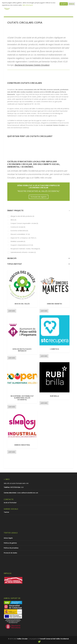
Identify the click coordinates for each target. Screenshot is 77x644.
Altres (13, 220)
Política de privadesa (11, 548)
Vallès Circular (22, 639)
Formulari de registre (39, 197)
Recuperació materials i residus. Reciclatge (25, 249)
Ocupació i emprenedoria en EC (22, 245)
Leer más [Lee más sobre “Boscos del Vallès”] (12, 311)
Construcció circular (18, 227)
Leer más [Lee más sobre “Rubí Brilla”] (44, 403)
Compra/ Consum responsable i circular (24, 223)
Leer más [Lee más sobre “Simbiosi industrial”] (12, 452)
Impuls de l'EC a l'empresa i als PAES (23, 238)
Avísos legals (8, 538)
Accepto (64, 4)
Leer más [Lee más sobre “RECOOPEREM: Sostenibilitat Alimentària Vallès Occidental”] (12, 407)
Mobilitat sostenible (18, 241)
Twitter (6, 512)
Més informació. (28, 5)
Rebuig (72, 4)
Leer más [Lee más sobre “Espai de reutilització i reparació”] (12, 358)
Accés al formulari (10, 503)
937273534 (14, 487)
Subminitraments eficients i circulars (23, 252)
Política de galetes (10, 543)
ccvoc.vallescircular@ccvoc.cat (28, 493)
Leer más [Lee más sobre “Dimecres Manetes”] (44, 311)
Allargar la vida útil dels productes (22, 216)
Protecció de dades (10, 553)
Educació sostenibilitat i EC (20, 234)
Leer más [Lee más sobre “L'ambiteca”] (44, 356)
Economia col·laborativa (19, 231)
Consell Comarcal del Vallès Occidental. (54, 639)
